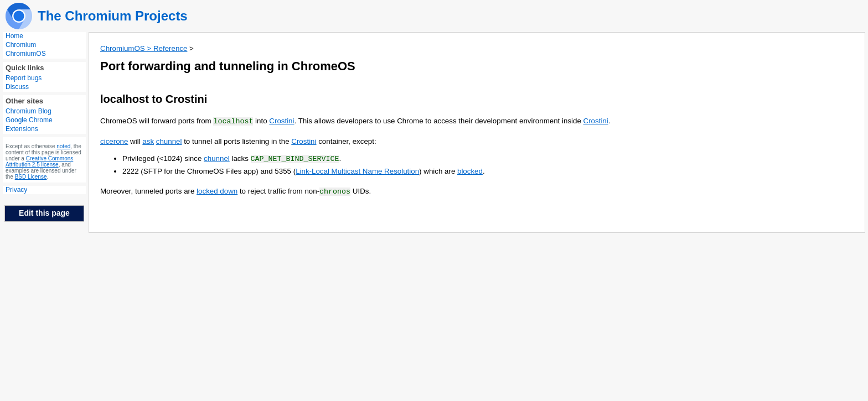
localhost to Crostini (154, 99)
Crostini (281, 121)
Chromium (21, 45)
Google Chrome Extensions (29, 124)
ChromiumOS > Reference (144, 48)
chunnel (169, 141)
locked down (217, 190)
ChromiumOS (26, 54)
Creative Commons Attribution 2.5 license (39, 162)
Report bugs (24, 78)
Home (14, 36)
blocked (470, 170)
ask (148, 141)
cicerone (114, 141)
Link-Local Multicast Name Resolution (357, 170)
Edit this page (44, 213)
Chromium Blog (29, 111)
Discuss (17, 87)
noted (63, 146)
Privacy (16, 190)
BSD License (31, 177)
